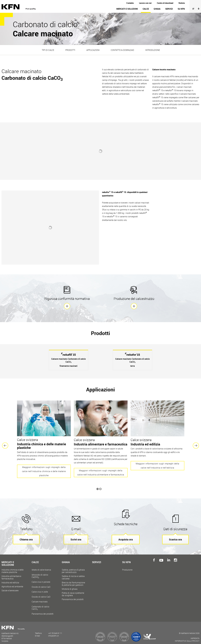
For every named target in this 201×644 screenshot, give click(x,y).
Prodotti (70, 50)
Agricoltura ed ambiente (12, 584)
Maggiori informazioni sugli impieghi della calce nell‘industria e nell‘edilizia (157, 464)
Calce (146, 9)
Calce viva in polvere (43, 582)
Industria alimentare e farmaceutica (11, 575)
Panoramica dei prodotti (43, 612)
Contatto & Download (122, 50)
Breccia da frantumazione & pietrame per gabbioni (73, 582)
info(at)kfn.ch (54, 634)
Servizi (169, 9)
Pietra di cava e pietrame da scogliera (73, 592)
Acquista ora (126, 537)
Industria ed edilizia (10, 580)
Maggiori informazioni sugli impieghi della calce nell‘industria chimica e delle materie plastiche (44, 469)
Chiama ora (26, 537)
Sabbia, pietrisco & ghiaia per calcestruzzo (73, 569)
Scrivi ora (76, 537)
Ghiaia (157, 9)
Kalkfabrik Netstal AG (20, 7)
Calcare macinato (43, 603)
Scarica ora (175, 537)
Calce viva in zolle (43, 592)
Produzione (127, 568)
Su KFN (181, 9)
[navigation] (120, 10)
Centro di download (165, 3)
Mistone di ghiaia (70, 587)
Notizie (182, 3)
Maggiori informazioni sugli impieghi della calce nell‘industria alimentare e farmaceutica (101, 471)
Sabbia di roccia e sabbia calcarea (73, 575)
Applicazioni (93, 50)
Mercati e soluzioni (127, 9)
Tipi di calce (48, 50)
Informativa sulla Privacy (187, 639)
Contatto (130, 3)
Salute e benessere (10, 588)
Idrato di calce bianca (43, 571)
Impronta (195, 636)
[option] (69, 358)
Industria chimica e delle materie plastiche (12, 569)
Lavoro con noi (145, 3)
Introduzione (153, 50)
